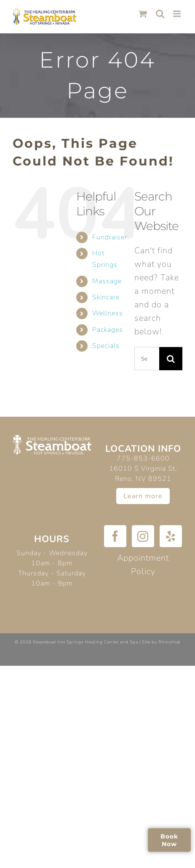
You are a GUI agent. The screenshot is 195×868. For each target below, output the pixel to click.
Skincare (106, 297)
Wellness (108, 313)
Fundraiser (110, 237)
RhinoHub (170, 642)
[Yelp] (171, 536)
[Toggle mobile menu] (178, 14)
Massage (107, 281)
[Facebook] (115, 536)
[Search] (171, 359)
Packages (108, 330)
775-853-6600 (143, 458)
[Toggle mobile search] (160, 14)
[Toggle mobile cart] (143, 14)
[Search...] (147, 359)
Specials (106, 346)
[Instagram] (143, 536)
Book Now (169, 840)
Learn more (143, 496)
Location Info (143, 449)
